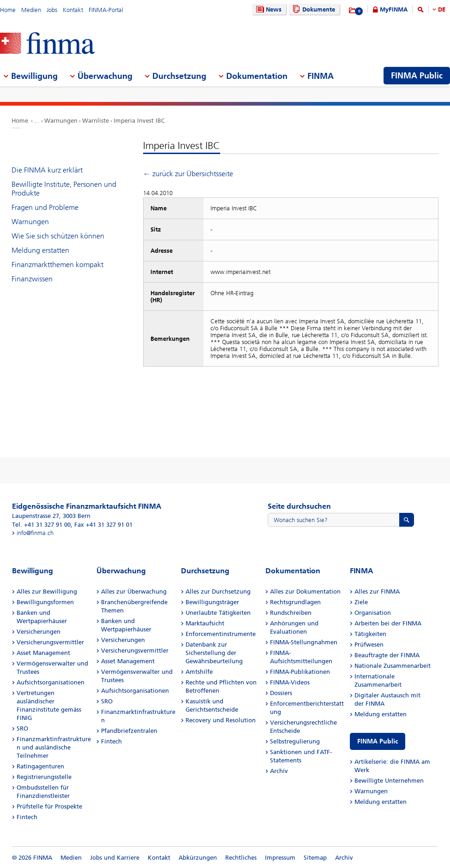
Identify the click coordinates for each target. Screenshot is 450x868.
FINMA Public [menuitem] (417, 76)
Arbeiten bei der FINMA (388, 623)
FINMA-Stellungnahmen (304, 642)
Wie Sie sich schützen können (58, 236)
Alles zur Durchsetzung (218, 592)
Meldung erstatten (40, 250)
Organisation (373, 613)
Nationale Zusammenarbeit (393, 666)
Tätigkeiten (370, 634)
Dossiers (281, 693)
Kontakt (73, 10)
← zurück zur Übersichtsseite (188, 174)
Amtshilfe (199, 672)
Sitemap (315, 858)
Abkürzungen (198, 858)
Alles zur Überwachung (134, 592)
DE (442, 9)
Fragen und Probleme (45, 207)
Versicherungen (39, 632)
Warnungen (61, 121)
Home (8, 10)
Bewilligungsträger (212, 602)
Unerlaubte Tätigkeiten (218, 613)
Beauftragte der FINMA (387, 655)
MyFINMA (394, 9)
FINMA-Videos (290, 682)
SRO (22, 728)
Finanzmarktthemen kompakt (57, 265)
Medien (31, 10)
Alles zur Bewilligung (47, 592)
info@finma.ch (35, 533)
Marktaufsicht (205, 623)
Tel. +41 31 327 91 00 (41, 525)
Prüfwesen (369, 645)
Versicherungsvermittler (50, 642)
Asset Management (43, 653)
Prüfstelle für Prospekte (49, 806)
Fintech (27, 817)
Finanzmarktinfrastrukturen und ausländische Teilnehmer (54, 747)
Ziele (361, 602)
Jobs (52, 10)
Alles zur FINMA (377, 592)
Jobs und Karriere (115, 858)
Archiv (279, 771)
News (268, 9)
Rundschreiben (291, 613)
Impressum (280, 858)
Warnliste (96, 121)
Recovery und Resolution (221, 720)
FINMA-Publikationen (300, 672)
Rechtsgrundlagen (295, 602)
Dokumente (313, 9)
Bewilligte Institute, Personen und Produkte (64, 189)
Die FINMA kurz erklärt (47, 170)
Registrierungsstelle (44, 777)
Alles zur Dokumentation (305, 592)
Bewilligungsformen (45, 602)
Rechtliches (241, 858)
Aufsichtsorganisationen (51, 682)
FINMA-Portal (106, 10)
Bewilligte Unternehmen (389, 781)
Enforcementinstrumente (221, 634)
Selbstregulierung (295, 741)
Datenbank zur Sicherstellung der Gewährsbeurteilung (214, 653)
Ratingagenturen (40, 766)
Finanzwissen (32, 279)
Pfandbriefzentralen (129, 731)
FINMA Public (378, 741)
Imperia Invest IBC (139, 121)
